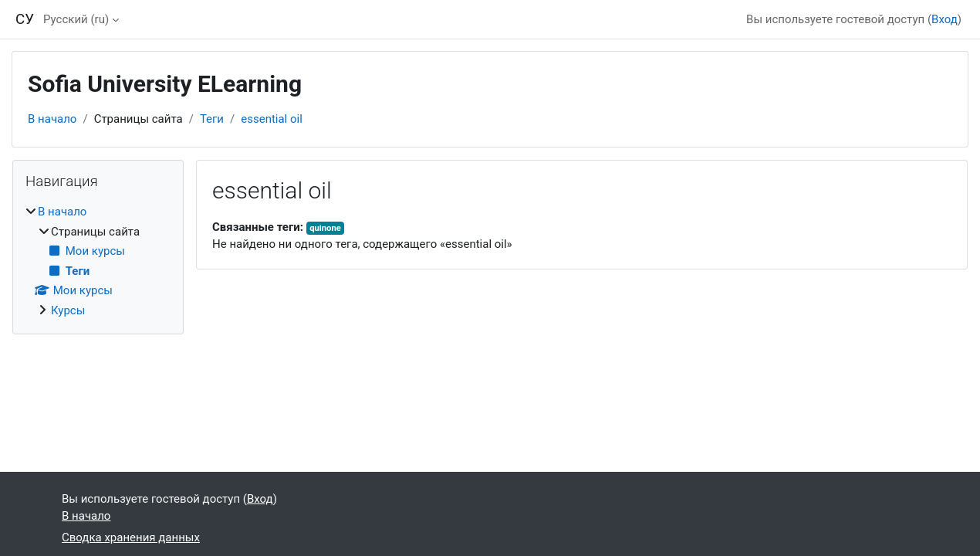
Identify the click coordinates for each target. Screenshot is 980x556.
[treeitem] (98, 261)
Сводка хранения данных (131, 537)
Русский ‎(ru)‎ (76, 19)
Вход (945, 19)
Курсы (68, 310)
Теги (212, 119)
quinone (325, 228)
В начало (52, 119)
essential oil (272, 119)
